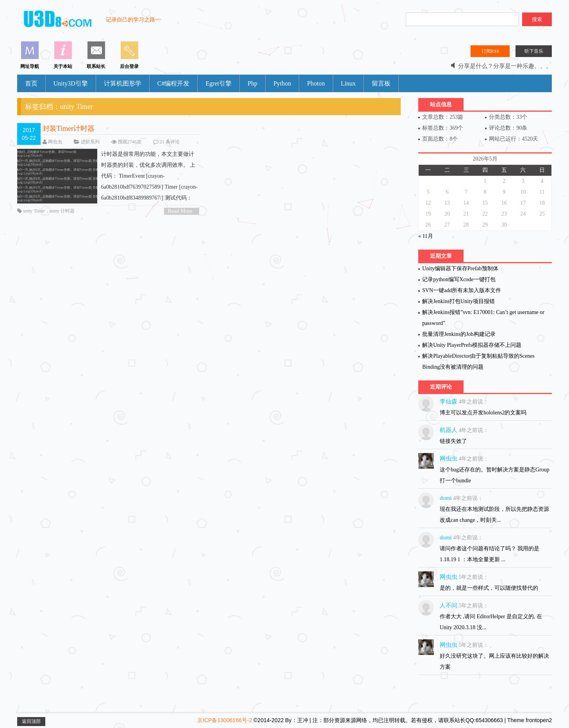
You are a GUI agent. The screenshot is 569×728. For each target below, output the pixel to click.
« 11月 (426, 236)
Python (282, 83)
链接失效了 (453, 441)
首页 (31, 83)
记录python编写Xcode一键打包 (459, 279)
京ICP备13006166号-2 (225, 720)
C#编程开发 (174, 83)
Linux (348, 83)
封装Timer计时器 (69, 128)
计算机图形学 (123, 83)
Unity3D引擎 (71, 83)
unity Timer (34, 211)
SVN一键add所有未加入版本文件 (462, 290)
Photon (316, 83)
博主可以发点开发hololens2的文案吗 (483, 413)
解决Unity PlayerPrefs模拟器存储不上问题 (472, 345)
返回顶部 (31, 721)
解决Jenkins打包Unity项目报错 (458, 301)
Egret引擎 (219, 83)
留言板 (381, 83)
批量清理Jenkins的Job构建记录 (459, 334)
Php (252, 83)
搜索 (537, 19)
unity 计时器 (62, 211)
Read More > (180, 211)
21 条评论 (170, 142)
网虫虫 (55, 142)
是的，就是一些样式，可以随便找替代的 (489, 588)
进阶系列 (90, 142)
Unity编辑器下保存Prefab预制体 (460, 269)
